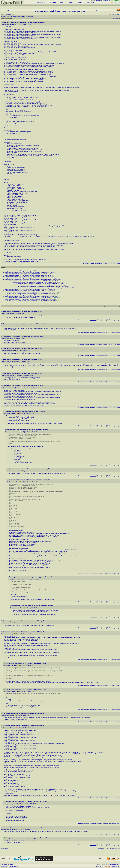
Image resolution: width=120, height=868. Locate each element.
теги (92, 3)
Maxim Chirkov (114, 865)
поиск (36, 10)
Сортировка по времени (110, 306)
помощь (23, 10)
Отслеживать (116, 19)
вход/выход (93, 10)
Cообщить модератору (113, 264)
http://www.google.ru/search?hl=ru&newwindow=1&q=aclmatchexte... (49, 754)
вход (102, 1)
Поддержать (107, 866)
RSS (118, 306)
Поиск (88, 3)
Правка (104, 264)
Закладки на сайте (7, 865)
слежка (110, 10)
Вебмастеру (116, 866)
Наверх (104, 320)
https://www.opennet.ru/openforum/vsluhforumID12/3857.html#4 (27, 260)
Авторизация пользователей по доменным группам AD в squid (22, 271)
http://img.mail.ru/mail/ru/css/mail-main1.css (57, 236)
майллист (73, 10)
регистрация (107, 1)
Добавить (99, 866)
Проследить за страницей (9, 866)
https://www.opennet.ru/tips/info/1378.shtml (26, 261)
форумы (8, 10)
